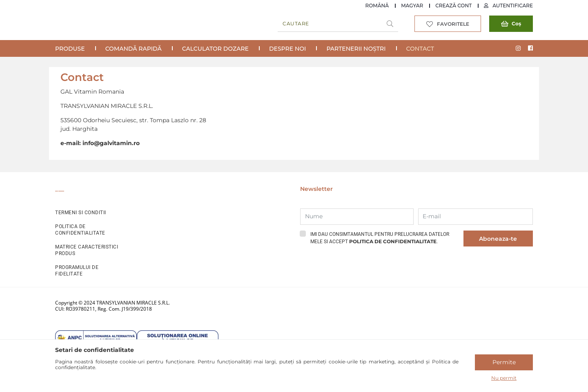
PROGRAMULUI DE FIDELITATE (77, 271)
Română (377, 6)
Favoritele (453, 24)
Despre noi (287, 49)
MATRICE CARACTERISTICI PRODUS (87, 250)
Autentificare (513, 6)
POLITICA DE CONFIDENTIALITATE (80, 230)
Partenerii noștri (356, 49)
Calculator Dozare (215, 49)
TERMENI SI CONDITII (81, 213)
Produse (70, 49)
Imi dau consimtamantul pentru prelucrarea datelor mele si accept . (380, 238)
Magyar (412, 6)
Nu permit (504, 378)
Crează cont (453, 6)
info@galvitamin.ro (111, 143)
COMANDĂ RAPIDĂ (134, 49)
